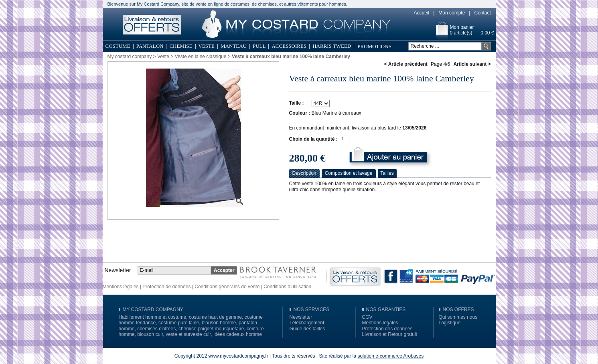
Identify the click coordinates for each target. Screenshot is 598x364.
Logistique (450, 323)
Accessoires (289, 46)
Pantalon (150, 46)
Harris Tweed (332, 46)
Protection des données (387, 329)
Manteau (234, 46)
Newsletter (301, 317)
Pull (259, 46)
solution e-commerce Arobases (390, 356)
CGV (367, 317)
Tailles (387, 173)
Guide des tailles (307, 329)
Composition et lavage (349, 173)
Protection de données (166, 287)
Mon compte (452, 13)
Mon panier (462, 27)
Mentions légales (121, 287)
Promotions (374, 46)
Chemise (181, 46)
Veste (207, 46)
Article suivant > (472, 64)
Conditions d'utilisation (287, 287)
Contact (482, 13)
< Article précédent (406, 64)
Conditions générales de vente (227, 287)
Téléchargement (307, 323)
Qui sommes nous (458, 317)
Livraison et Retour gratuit (390, 334)
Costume (118, 46)
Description (304, 173)
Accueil (422, 13)
